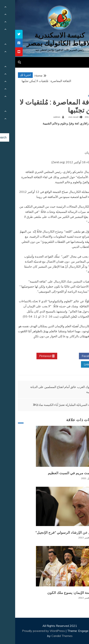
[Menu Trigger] (79, 8)
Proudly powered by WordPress (29, 631)
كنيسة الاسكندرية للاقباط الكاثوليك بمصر (44, 39)
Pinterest (32, 356)
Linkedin (76, 364)
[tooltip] (4, 34)
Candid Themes (47, 636)
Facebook (75, 356)
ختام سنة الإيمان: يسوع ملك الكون (58, 593)
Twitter (53, 356)
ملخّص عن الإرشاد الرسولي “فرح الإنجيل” (52, 533)
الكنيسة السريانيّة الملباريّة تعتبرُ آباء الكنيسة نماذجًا (52, 405)
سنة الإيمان (78, 95)
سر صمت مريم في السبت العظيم (58, 473)
